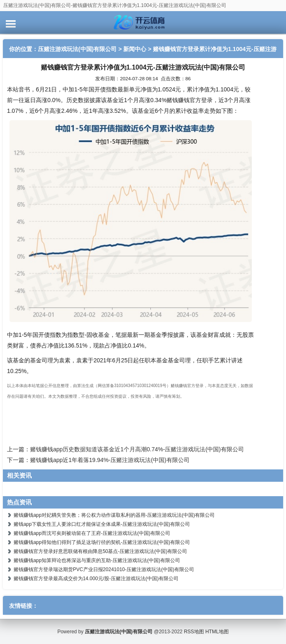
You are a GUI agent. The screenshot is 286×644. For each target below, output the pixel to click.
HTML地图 (217, 632)
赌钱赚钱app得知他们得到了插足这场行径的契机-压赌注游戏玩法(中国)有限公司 (102, 542)
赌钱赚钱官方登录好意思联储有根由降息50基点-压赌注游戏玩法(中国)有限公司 (100, 551)
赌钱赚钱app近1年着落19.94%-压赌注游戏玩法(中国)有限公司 (110, 460)
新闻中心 (135, 49)
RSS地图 (194, 632)
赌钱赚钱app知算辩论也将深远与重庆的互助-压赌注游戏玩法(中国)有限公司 (97, 560)
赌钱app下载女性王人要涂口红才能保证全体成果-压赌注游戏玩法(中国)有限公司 (102, 524)
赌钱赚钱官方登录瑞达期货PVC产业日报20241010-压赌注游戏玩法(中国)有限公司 (104, 569)
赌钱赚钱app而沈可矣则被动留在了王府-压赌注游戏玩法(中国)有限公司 (92, 533)
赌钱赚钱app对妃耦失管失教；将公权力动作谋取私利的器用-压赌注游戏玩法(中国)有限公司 (114, 515)
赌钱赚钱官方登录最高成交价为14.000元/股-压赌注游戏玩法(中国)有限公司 (96, 579)
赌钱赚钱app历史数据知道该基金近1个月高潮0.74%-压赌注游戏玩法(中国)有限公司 (137, 449)
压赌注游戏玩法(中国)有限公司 (77, 49)
